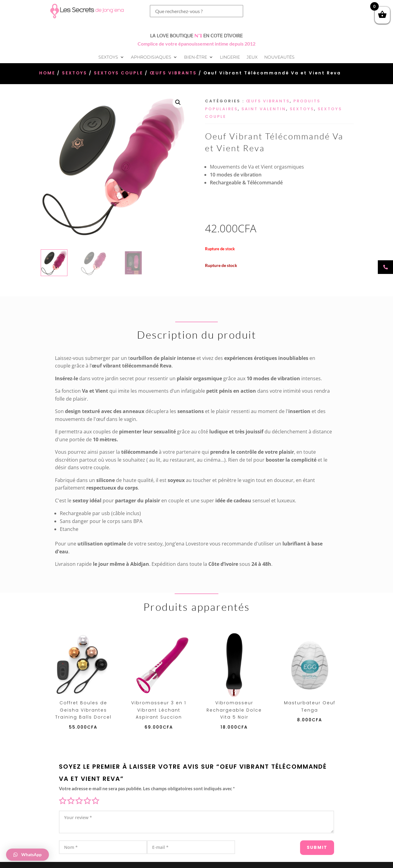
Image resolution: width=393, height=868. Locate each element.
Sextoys (108, 57)
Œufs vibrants (173, 73)
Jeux (252, 57)
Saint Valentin (264, 109)
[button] (178, 102)
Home (47, 73)
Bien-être (196, 57)
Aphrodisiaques (151, 57)
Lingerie (230, 57)
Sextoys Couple (118, 73)
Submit (307, 844)
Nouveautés (279, 57)
